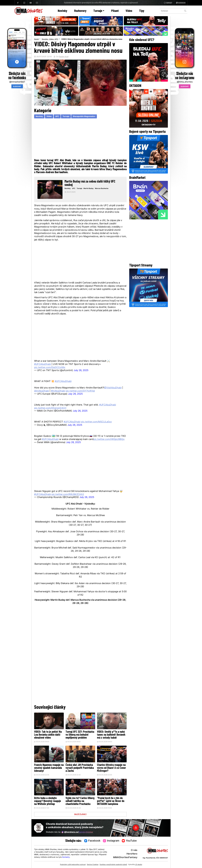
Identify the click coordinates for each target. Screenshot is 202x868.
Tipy (142, 11)
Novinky (62, 11)
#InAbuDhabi (58, 391)
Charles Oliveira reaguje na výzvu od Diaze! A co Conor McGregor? (111, 768)
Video (129, 11)
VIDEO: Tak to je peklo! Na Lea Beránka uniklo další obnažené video (48, 735)
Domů (36, 39)
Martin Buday (89, 189)
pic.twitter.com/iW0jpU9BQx (109, 439)
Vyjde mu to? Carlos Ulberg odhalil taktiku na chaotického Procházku (80, 801)
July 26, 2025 (81, 371)
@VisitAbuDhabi (113, 388)
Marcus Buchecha (102, 189)
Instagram (111, 841)
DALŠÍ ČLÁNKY (80, 814)
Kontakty (66, 857)
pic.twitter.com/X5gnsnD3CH (50, 408)
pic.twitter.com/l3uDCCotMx (50, 368)
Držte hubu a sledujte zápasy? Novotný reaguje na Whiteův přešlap (48, 801)
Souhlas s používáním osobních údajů (113, 865)
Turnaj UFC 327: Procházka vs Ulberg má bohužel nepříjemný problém (80, 735)
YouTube (129, 841)
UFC (56, 39)
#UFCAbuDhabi (43, 364)
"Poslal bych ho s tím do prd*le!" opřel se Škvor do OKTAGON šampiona (111, 801)
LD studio (139, 865)
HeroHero (132, 854)
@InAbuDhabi (42, 391)
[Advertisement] (80, 138)
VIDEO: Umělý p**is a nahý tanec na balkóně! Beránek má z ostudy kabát (111, 735)
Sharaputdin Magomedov (84, 117)
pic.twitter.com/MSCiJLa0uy (96, 422)
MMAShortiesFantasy (125, 858)
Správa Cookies (93, 865)
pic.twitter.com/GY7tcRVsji (80, 391)
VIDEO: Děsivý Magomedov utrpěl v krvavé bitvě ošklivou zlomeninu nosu (92, 39)
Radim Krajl (64, 57)
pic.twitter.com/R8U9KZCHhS (68, 495)
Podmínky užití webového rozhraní (73, 865)
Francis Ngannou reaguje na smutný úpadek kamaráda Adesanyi (49, 768)
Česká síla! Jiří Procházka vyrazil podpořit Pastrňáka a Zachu (80, 768)
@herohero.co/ (77, 832)
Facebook (92, 841)
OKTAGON (109, 793)
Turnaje (99, 11)
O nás (134, 850)
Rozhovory (80, 11)
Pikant (115, 11)
